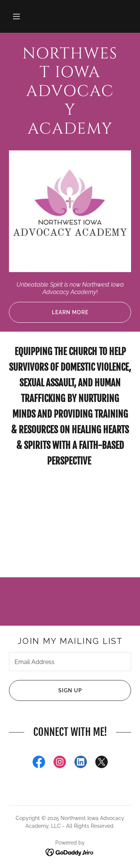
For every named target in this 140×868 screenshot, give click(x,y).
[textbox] (70, 662)
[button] (16, 16)
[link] (70, 92)
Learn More (49, 312)
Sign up (46, 690)
